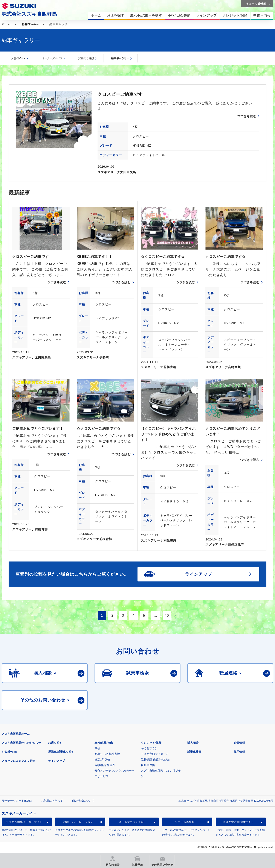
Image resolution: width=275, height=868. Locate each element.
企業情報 (239, 743)
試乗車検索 (194, 752)
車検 (97, 748)
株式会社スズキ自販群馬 (29, 14)
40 (167, 615)
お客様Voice (30, 24)
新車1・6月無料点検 (107, 754)
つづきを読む (247, 116)
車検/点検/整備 (104, 743)
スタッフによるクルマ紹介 (18, 761)
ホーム (6, 24)
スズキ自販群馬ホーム (16, 734)
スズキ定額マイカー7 (154, 754)
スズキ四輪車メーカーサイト (24, 822)
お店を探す (55, 743)
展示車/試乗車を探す (61, 752)
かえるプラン (149, 748)
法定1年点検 (102, 759)
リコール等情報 (185, 822)
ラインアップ (57, 761)
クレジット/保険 (151, 743)
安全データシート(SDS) (17, 801)
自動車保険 (148, 765)
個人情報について (83, 801)
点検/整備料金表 (105, 765)
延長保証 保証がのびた (155, 759)
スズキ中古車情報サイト (238, 822)
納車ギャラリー (120, 58)
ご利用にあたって (52, 801)
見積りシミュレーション (78, 822)
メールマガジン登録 (131, 822)
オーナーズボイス (52, 58)
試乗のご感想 (86, 58)
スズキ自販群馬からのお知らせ (21, 743)
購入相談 (193, 743)
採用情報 (239, 752)
